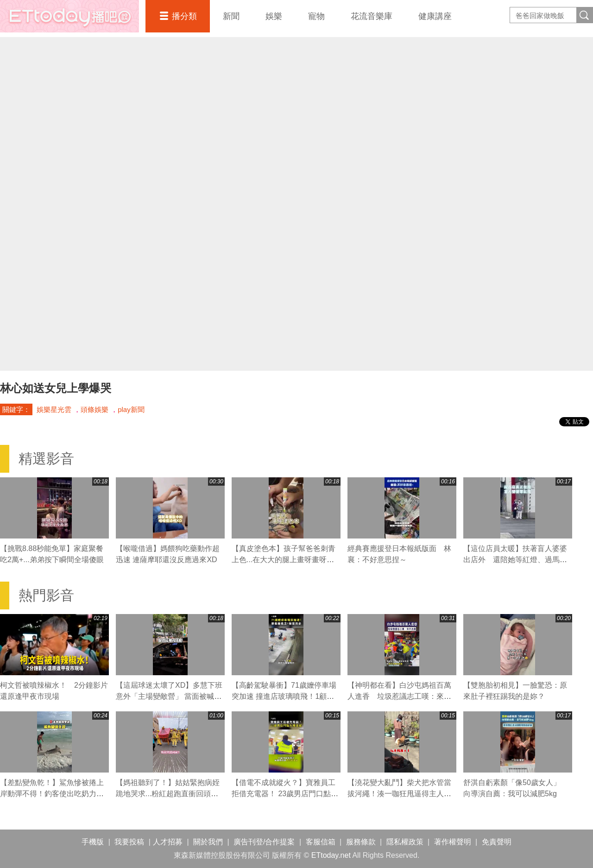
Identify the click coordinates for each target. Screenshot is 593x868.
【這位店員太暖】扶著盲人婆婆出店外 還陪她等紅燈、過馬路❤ (515, 560)
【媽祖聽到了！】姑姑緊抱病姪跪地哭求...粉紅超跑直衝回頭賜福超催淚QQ (168, 794)
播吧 (69, 16)
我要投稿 (129, 842)
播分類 (184, 16)
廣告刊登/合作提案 (264, 842)
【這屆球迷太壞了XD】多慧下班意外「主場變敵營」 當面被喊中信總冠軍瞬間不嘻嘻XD (169, 696)
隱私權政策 (405, 842)
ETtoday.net (331, 855)
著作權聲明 (453, 842)
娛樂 (274, 16)
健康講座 (435, 16)
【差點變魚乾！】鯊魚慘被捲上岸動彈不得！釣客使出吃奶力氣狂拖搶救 (52, 794)
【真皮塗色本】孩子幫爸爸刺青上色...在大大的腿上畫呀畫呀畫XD (284, 560)
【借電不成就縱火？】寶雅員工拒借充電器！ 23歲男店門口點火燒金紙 (285, 794)
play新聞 (131, 409)
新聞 (231, 16)
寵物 (316, 16)
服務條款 (361, 842)
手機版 (93, 842)
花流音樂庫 (372, 16)
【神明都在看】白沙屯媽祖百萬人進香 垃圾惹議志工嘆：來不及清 (399, 696)
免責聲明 (497, 842)
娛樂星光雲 (54, 409)
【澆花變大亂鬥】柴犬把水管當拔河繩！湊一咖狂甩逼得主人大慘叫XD (399, 794)
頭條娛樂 (95, 409)
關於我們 (208, 842)
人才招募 (168, 842)
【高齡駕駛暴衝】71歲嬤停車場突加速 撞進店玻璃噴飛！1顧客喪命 (284, 696)
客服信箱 (321, 842)
